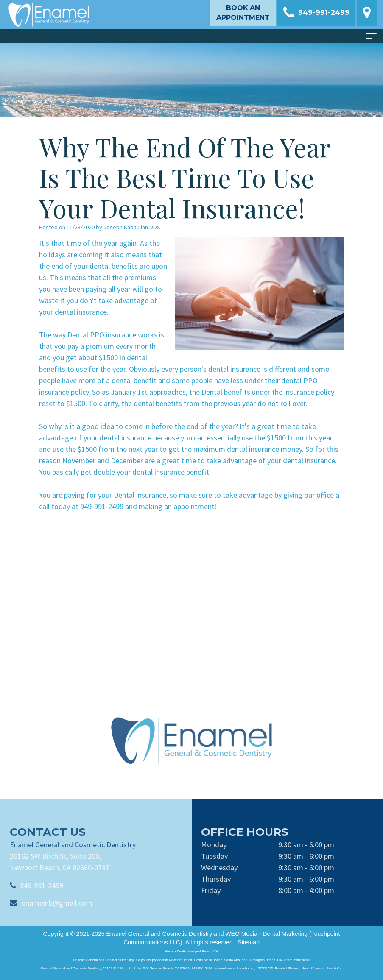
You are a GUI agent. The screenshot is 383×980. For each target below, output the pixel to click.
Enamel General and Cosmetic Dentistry (159, 934)
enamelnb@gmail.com (57, 915)
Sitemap (248, 942)
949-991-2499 (42, 897)
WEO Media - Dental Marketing (266, 934)
